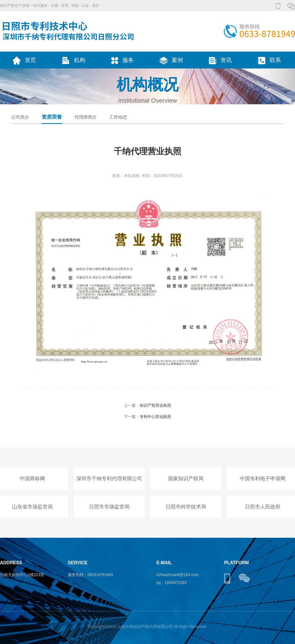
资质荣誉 (52, 117)
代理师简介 (86, 117)
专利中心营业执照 (155, 417)
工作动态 (118, 117)
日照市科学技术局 (186, 507)
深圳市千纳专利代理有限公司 (109, 479)
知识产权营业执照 (155, 405)
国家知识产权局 (186, 479)
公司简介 (20, 117)
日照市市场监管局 (109, 507)
